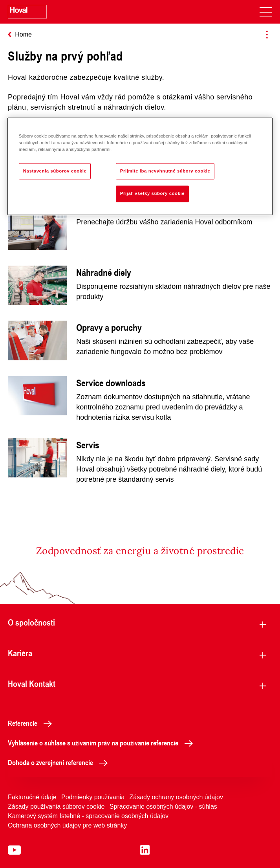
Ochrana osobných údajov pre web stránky (67, 825)
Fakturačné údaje (32, 797)
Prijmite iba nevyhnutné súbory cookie (165, 171)
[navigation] (266, 12)
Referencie (32, 723)
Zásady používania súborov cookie (56, 807)
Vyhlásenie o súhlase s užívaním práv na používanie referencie (102, 743)
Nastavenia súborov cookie (55, 171)
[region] (140, 167)
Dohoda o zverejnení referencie (60, 762)
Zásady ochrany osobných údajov (176, 797)
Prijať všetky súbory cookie (152, 194)
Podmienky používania (93, 797)
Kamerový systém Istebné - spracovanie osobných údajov (88, 816)
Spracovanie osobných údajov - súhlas (163, 807)
